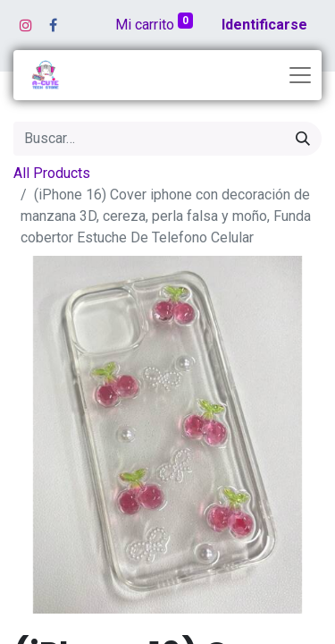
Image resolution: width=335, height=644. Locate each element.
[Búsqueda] (303, 139)
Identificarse (264, 25)
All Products (52, 173)
